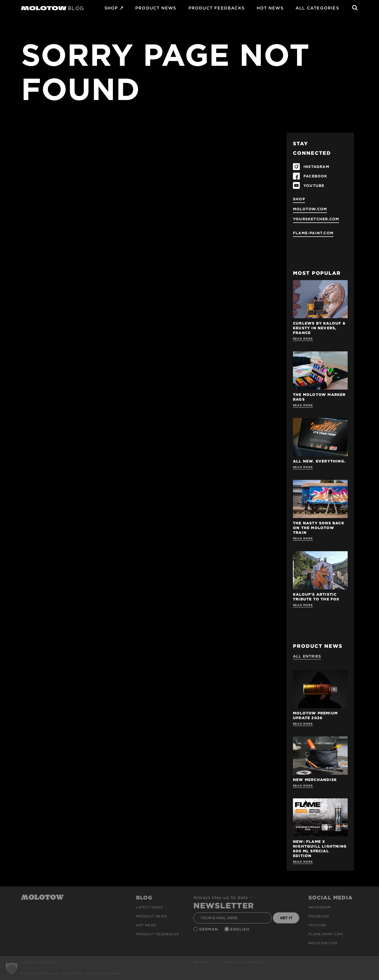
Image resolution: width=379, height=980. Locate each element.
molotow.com (310, 209)
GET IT (286, 918)
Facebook (319, 916)
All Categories (317, 8)
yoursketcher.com (316, 219)
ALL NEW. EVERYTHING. (319, 461)
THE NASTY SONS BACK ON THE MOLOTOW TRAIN (319, 528)
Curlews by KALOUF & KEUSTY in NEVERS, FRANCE (319, 328)
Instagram (320, 907)
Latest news (149, 907)
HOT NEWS (270, 8)
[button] (12, 968)
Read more (303, 339)
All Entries (307, 656)
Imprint (201, 962)
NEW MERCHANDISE (315, 780)
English (241, 929)
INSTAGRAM (316, 167)
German (209, 929)
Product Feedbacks (216, 8)
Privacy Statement (244, 962)
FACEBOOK (315, 176)
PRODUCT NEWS (156, 8)
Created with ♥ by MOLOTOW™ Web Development (72, 974)
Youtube (318, 925)
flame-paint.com (313, 233)
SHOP (111, 8)
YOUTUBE (314, 186)
